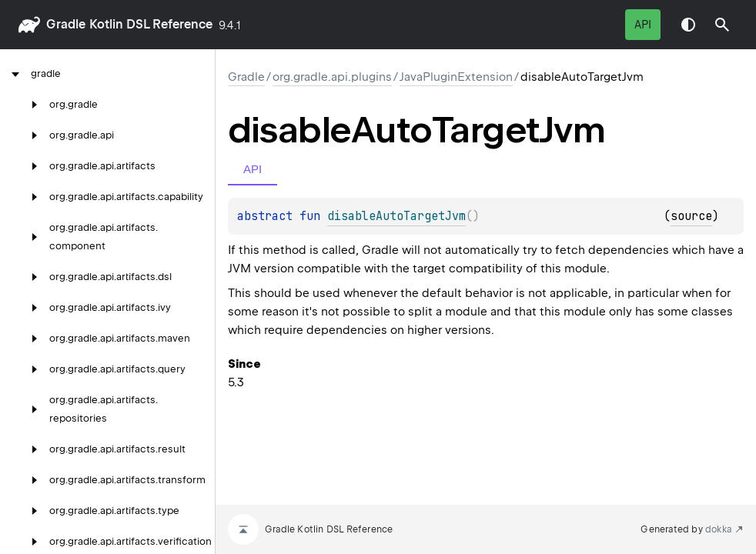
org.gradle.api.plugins (332, 77)
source (691, 216)
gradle (66, 24)
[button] (722, 25)
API (643, 25)
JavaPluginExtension (456, 77)
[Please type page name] (722, 25)
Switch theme (688, 25)
